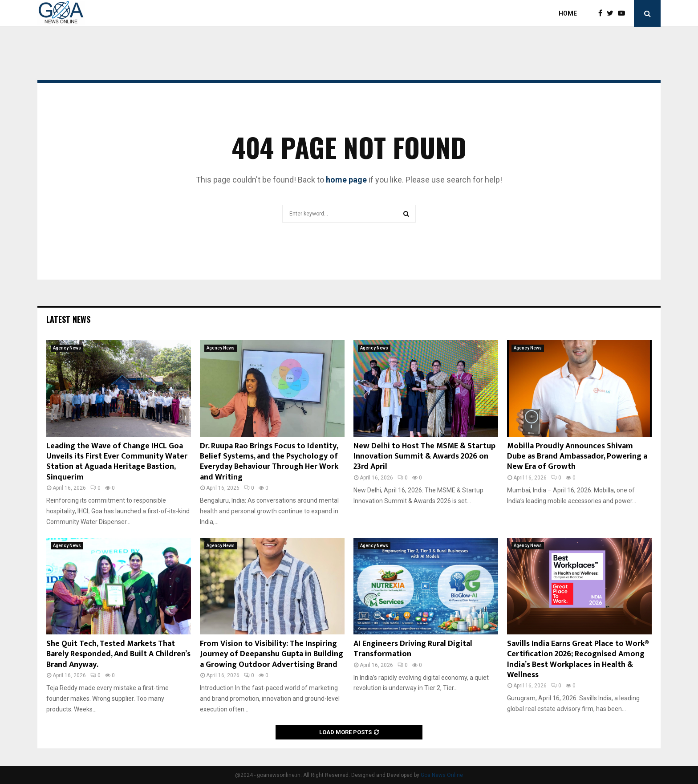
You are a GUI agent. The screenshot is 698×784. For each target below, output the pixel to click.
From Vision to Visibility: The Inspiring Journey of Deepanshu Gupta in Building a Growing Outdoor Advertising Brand (272, 654)
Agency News (67, 348)
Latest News (68, 319)
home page (346, 180)
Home (568, 13)
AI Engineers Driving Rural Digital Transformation (413, 649)
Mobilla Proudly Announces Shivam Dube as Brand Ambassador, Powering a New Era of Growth (577, 457)
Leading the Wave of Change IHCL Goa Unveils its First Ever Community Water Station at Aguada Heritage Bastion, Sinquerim (117, 462)
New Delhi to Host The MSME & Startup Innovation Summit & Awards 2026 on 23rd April (424, 457)
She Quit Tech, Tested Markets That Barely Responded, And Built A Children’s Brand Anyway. (118, 654)
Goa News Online (442, 775)
